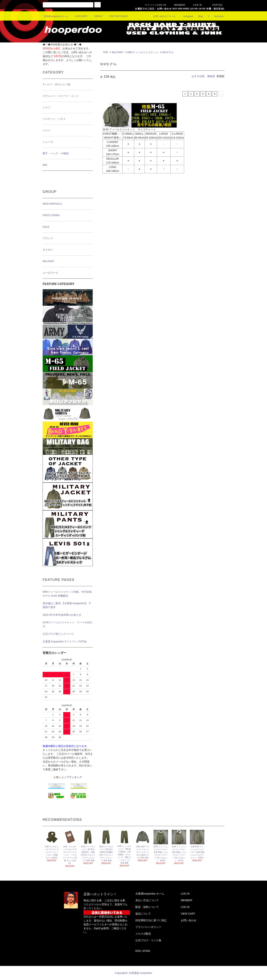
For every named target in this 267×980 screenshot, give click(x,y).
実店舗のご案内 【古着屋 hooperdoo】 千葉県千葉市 (67, 605)
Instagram (186, 16)
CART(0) (215, 5)
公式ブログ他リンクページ (58, 634)
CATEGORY (79, 16)
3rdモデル (168, 52)
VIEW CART (188, 914)
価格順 (211, 76)
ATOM (146, 951)
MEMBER (177, 5)
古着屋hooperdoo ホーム (56, 16)
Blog (198, 16)
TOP (106, 52)
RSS (138, 951)
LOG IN (195, 5)
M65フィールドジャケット (143, 52)
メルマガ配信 (143, 934)
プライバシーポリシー (148, 927)
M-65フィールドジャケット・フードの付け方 (68, 624)
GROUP (96, 16)
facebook (217, 16)
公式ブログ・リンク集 (148, 940)
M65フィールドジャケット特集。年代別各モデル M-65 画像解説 (67, 594)
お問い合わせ (189, 920)
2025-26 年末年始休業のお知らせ (62, 615)
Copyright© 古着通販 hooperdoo (134, 973)
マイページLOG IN (153, 5)
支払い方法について (147, 900)
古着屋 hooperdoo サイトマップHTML (65, 641)
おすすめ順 (198, 76)
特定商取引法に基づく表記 (151, 920)
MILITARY (118, 52)
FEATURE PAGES (116, 16)
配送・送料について (147, 907)
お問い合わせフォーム (162, 16)
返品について (143, 914)
